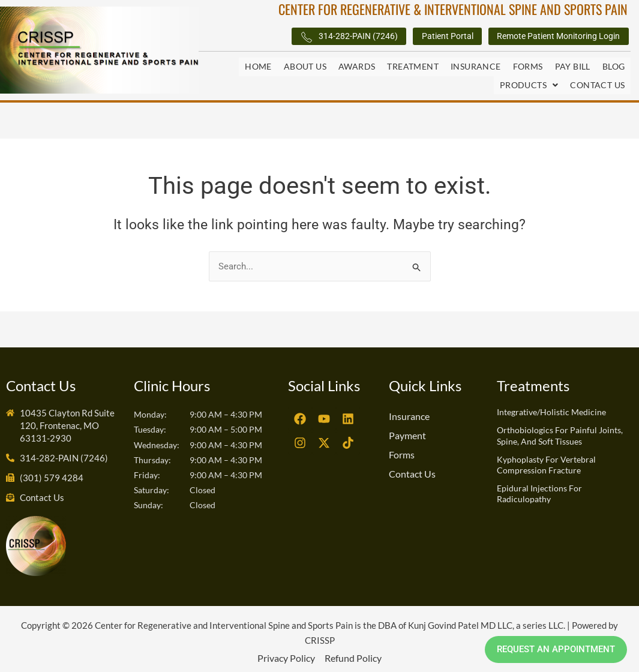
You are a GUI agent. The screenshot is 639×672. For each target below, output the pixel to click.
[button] (529, 82)
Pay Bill (573, 67)
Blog (614, 67)
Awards (357, 67)
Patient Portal (415, 37)
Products (529, 81)
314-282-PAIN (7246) (300, 37)
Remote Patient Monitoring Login (546, 37)
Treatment (413, 67)
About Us (305, 67)
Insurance (476, 67)
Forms (528, 67)
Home (258, 67)
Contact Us (597, 81)
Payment (407, 430)
